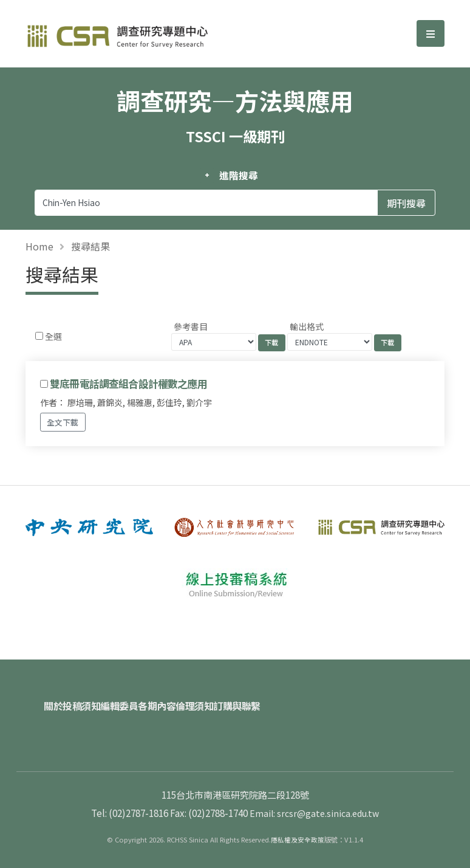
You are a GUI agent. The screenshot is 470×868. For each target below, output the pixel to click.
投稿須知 (96, 699)
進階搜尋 (238, 176)
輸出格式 (307, 326)
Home (39, 246)
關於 (53, 699)
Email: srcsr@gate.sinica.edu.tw (315, 799)
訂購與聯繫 (310, 699)
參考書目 (191, 326)
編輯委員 (148, 699)
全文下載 (63, 422)
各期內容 (200, 699)
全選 (53, 336)
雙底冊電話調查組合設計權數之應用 (128, 384)
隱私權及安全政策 (298, 826)
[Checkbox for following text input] (39, 336)
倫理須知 (253, 699)
